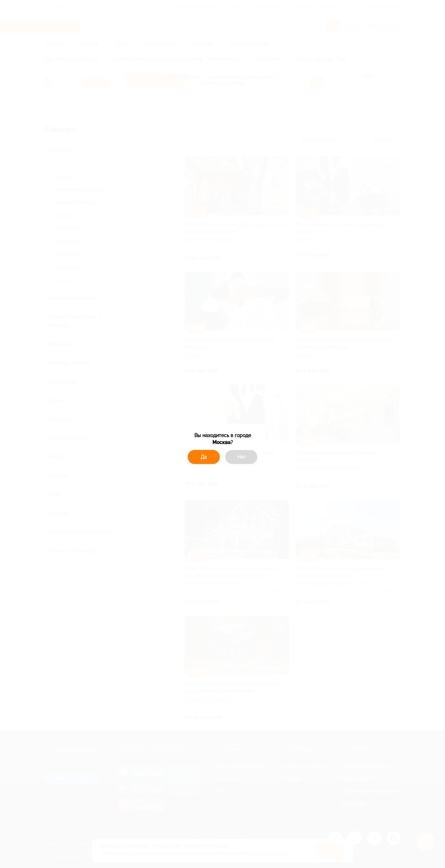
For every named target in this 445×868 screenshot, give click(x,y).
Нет (241, 457)
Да (204, 457)
